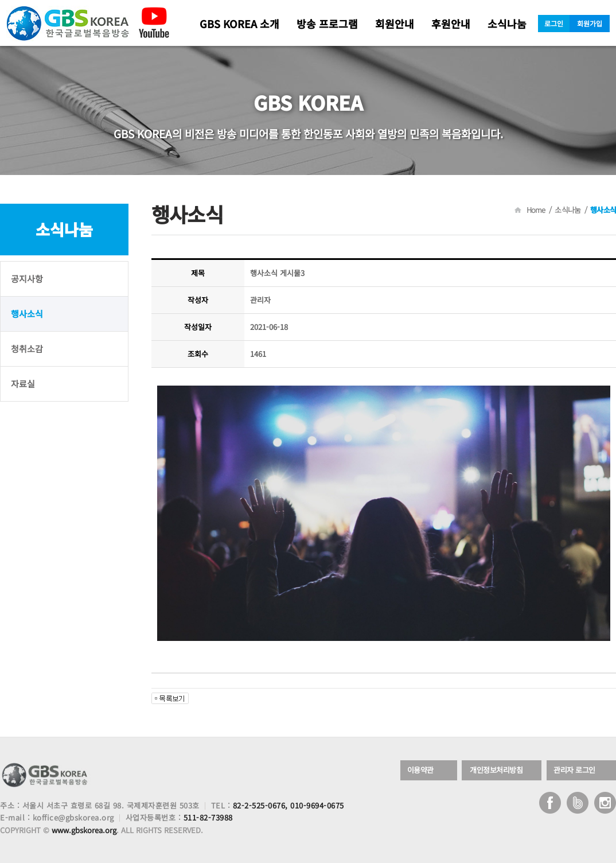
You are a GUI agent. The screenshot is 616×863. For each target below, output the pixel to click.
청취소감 (27, 349)
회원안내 (395, 24)
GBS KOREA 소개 (239, 24)
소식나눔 (507, 24)
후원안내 (451, 24)
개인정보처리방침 (496, 770)
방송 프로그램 (327, 24)
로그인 (554, 23)
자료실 (23, 384)
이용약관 (420, 770)
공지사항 (27, 279)
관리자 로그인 (574, 770)
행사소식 (27, 314)
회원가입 (590, 23)
